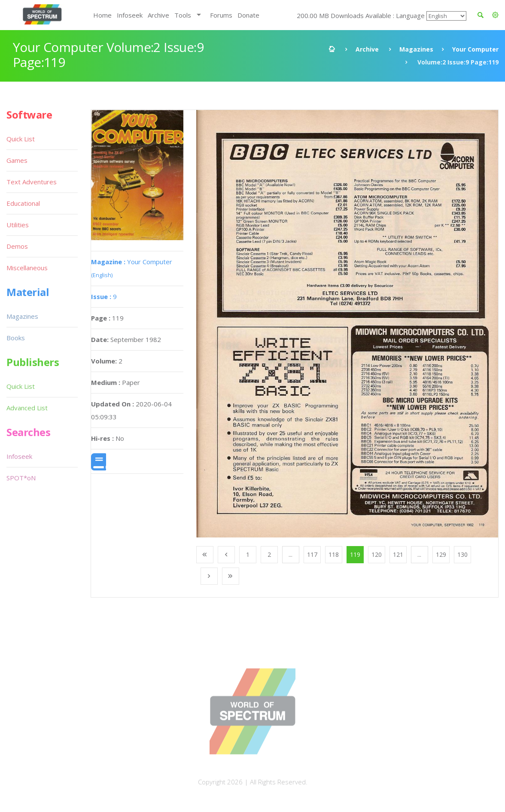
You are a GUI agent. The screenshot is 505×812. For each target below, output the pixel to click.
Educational (23, 203)
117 (312, 554)
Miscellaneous (27, 268)
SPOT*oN (21, 478)
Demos (17, 246)
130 (462, 554)
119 (355, 554)
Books (16, 338)
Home (102, 15)
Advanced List (27, 408)
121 (398, 554)
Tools (183, 15)
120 (377, 554)
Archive (158, 15)
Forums (221, 15)
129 (441, 554)
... (291, 554)
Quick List (21, 139)
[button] (495, 15)
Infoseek (130, 15)
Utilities (18, 225)
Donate (248, 15)
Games (17, 160)
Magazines (416, 49)
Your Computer (475, 49)
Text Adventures (32, 182)
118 (334, 554)
